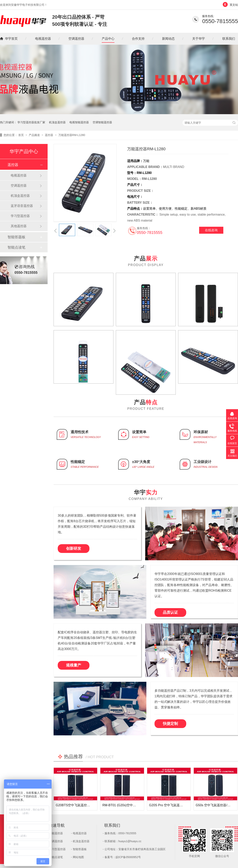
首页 (21, 135)
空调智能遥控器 (102, 122)
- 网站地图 (77, 857)
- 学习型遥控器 (56, 849)
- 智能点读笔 (55, 857)
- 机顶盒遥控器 (80, 841)
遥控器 (49, 135)
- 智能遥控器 (55, 833)
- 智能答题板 (79, 849)
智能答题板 (16, 237)
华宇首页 (11, 39)
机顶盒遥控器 (57, 122)
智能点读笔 (16, 247)
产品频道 (35, 135)
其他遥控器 (19, 226)
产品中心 (108, 39)
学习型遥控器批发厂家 (31, 122)
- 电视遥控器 (79, 833)
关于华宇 (199, 39)
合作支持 (138, 39)
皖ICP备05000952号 (128, 857)
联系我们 (229, 39)
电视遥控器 (43, 39)
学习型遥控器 (20, 216)
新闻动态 (168, 39)
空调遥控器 (76, 39)
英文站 (234, 5)
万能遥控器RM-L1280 (72, 135)
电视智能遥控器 (79, 122)
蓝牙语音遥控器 (22, 206)
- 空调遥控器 (55, 841)
